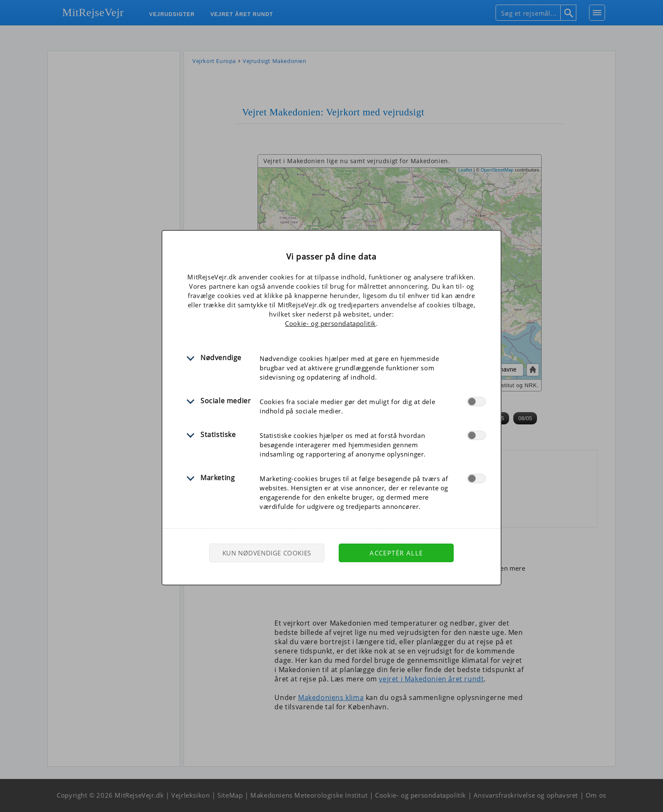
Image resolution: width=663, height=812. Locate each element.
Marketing (218, 478)
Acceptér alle (396, 553)
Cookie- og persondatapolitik (330, 323)
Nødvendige (221, 358)
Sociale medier (226, 401)
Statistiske (218, 435)
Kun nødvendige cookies (267, 553)
